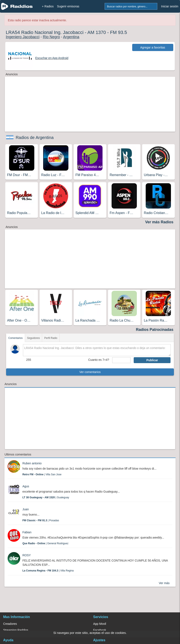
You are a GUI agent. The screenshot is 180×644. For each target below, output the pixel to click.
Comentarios (15, 338)
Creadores (10, 624)
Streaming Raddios (16, 630)
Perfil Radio (51, 338)
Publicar (152, 360)
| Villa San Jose (42, 474)
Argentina (71, 37)
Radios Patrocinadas (155, 330)
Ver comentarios (90, 372)
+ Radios (48, 6)
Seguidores (34, 338)
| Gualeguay (46, 497)
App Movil (100, 624)
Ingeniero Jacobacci (23, 37)
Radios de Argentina (35, 137)
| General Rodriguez (45, 543)
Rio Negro (51, 37)
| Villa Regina (48, 571)
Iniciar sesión (170, 6)
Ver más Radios (159, 222)
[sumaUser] (121, 360)
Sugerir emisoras (68, 6)
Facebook (100, 630)
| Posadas (41, 520)
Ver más (164, 583)
